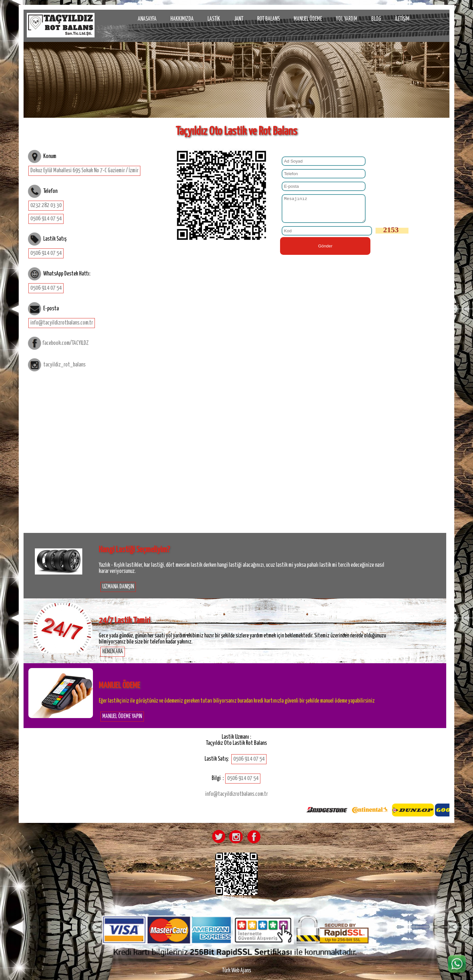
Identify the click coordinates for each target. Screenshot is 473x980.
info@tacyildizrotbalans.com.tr (62, 323)
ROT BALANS (268, 19)
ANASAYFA (147, 19)
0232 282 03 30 (46, 205)
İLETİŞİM (402, 19)
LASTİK (214, 19)
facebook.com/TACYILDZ (65, 343)
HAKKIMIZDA (182, 19)
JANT (239, 19)
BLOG (376, 19)
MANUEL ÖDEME (308, 19)
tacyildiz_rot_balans (64, 365)
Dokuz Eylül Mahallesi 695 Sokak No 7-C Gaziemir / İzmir (84, 171)
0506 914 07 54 (46, 219)
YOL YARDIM (347, 19)
